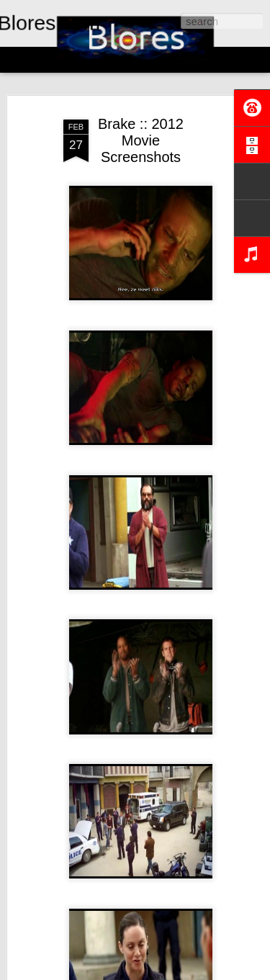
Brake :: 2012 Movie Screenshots (141, 140)
